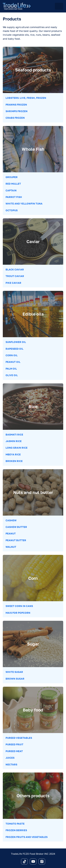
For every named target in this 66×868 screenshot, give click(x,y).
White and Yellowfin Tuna (24, 204)
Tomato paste (15, 824)
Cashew (11, 520)
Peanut (11, 533)
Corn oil (12, 355)
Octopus (12, 210)
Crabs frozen (15, 118)
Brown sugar (15, 679)
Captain (11, 190)
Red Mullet (13, 184)
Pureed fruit (14, 744)
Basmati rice (14, 435)
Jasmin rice (14, 441)
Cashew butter (16, 527)
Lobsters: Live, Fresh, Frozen (26, 98)
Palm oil (11, 369)
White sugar (14, 672)
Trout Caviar (15, 276)
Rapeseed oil (14, 349)
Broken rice (14, 461)
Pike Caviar (13, 283)
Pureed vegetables (19, 738)
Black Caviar (15, 269)
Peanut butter (16, 540)
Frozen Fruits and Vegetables (27, 837)
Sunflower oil (16, 342)
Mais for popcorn (18, 613)
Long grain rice (17, 448)
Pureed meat (14, 751)
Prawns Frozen (16, 105)
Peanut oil (13, 362)
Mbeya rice (13, 454)
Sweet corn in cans (19, 606)
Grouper (12, 177)
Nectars (11, 764)
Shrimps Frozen (17, 111)
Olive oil (12, 375)
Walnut (11, 547)
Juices (10, 758)
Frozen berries (16, 830)
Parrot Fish (14, 197)
